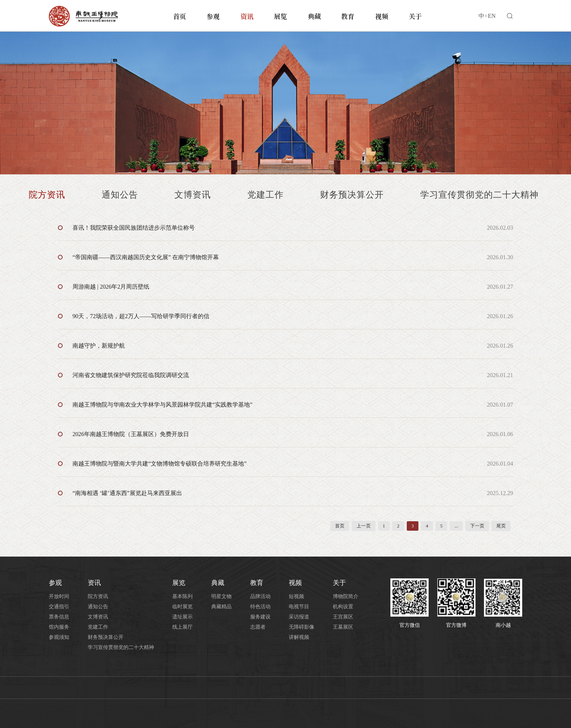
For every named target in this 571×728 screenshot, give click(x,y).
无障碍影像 (302, 627)
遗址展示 (182, 617)
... (456, 526)
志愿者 (258, 627)
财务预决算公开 (352, 195)
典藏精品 (221, 607)
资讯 (247, 16)
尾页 (501, 526)
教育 (348, 16)
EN (492, 16)
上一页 (364, 526)
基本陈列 (182, 596)
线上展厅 (182, 627)
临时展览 (182, 607)
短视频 (296, 596)
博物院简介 (346, 596)
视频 (382, 16)
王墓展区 (343, 627)
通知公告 (120, 195)
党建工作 (265, 195)
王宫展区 (343, 617)
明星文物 (221, 596)
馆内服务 (59, 627)
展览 (280, 16)
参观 (213, 16)
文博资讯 (193, 195)
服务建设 (260, 617)
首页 (180, 16)
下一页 (477, 526)
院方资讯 (47, 195)
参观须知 (59, 637)
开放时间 (59, 596)
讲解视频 (299, 637)
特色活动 (260, 607)
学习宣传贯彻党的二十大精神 (479, 195)
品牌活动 (260, 596)
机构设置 (343, 607)
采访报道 (299, 617)
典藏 (314, 16)
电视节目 (299, 607)
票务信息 (59, 617)
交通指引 (59, 607)
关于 (415, 16)
